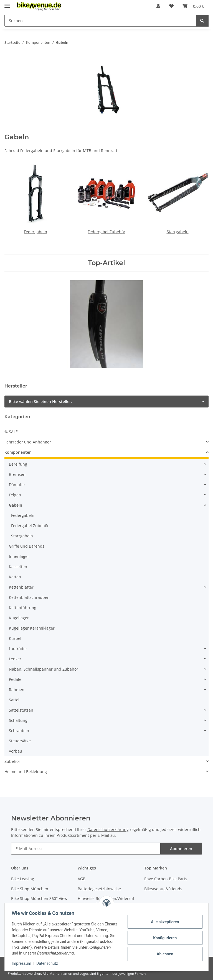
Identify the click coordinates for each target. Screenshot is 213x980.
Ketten (15, 577)
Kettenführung (23, 608)
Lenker (15, 659)
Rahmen (17, 690)
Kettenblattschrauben (29, 597)
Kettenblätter (21, 587)
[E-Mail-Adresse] (86, 849)
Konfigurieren (163, 938)
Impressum (23, 963)
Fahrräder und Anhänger (28, 442)
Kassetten (18, 567)
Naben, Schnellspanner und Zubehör (44, 669)
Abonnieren (181, 849)
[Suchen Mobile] (100, 21)
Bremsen (17, 474)
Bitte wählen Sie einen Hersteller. (40, 402)
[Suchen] (202, 21)
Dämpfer (17, 485)
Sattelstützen (21, 710)
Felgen (15, 495)
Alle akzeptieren (163, 922)
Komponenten (18, 452)
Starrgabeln (178, 232)
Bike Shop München (30, 889)
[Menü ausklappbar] (7, 3)
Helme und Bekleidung (26, 772)
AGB (82, 879)
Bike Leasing (23, 879)
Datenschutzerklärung (108, 829)
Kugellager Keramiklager (32, 628)
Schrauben (19, 731)
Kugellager (19, 618)
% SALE (11, 432)
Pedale (15, 679)
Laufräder (18, 649)
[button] (158, 6)
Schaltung (18, 720)
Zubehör (12, 761)
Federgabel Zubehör (106, 232)
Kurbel (15, 638)
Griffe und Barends (27, 546)
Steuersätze (20, 741)
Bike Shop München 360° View (39, 898)
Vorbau (16, 751)
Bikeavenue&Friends (163, 889)
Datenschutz (49, 963)
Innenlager (19, 556)
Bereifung (18, 464)
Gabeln (16, 505)
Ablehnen (163, 954)
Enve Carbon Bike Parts (166, 879)
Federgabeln (35, 232)
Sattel (14, 700)
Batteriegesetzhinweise (99, 889)
